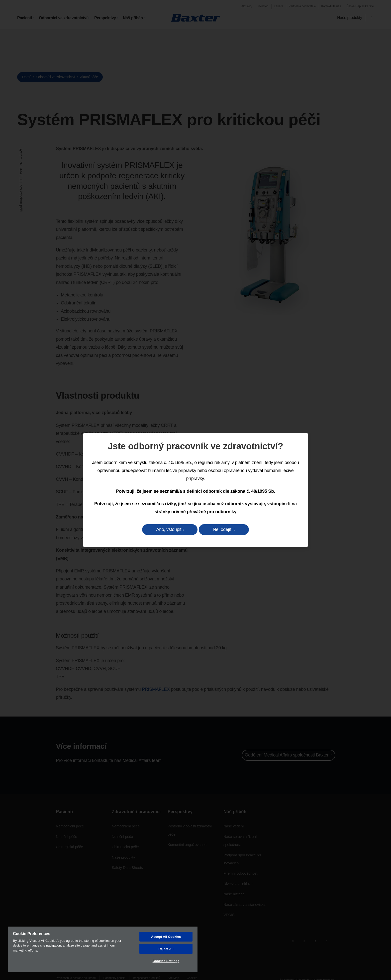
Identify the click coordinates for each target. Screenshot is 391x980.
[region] (103, 949)
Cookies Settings (166, 961)
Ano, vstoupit (169, 529)
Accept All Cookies (166, 937)
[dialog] (195, 490)
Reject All (166, 949)
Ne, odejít (223, 529)
